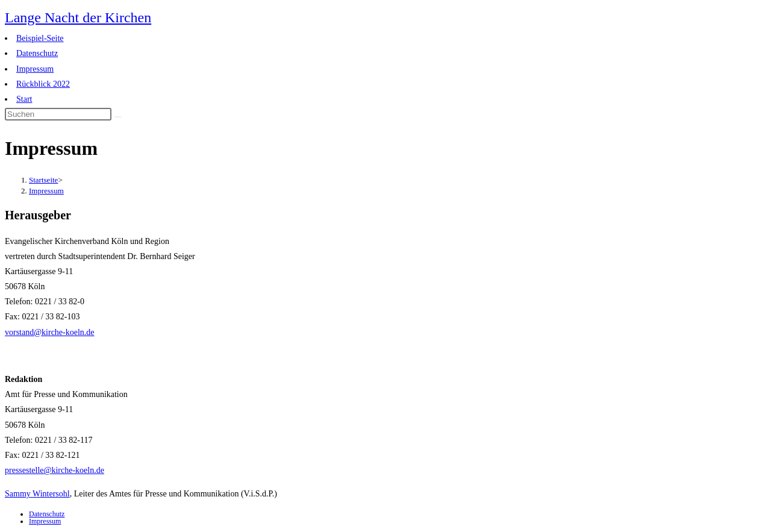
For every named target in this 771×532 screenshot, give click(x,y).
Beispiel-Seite (40, 38)
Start (24, 99)
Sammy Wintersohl (37, 494)
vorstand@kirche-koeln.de (50, 332)
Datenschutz (37, 53)
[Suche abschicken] (118, 117)
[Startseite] (43, 180)
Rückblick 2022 (43, 84)
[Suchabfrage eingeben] (58, 114)
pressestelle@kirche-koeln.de (55, 470)
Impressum (35, 69)
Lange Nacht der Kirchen (78, 17)
